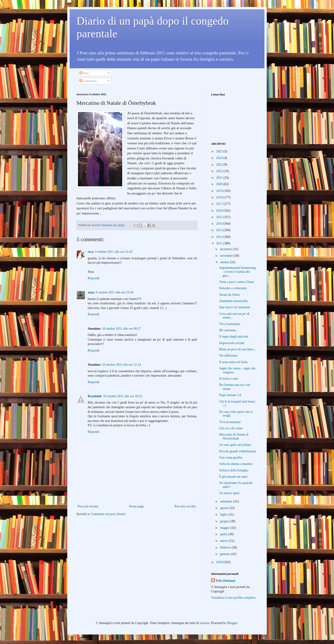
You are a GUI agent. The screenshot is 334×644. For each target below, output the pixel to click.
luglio (224, 514)
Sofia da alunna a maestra (236, 464)
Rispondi (94, 278)
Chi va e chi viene (231, 428)
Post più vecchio (185, 506)
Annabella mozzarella (233, 301)
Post (84, 73)
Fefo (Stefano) (225, 581)
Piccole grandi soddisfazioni (238, 451)
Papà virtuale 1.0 (230, 395)
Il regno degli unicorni (234, 337)
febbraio (226, 547)
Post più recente (88, 506)
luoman (204, 623)
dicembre (226, 249)
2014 (220, 224)
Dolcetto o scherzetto (233, 288)
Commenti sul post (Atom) (108, 514)
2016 (220, 211)
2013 (220, 230)
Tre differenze (228, 356)
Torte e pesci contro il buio (237, 282)
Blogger (232, 623)
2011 (220, 243)
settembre (227, 501)
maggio (225, 528)
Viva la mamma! (230, 422)
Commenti (88, 81)
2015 (220, 217)
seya (91, 252)
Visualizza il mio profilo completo (233, 598)
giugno (225, 521)
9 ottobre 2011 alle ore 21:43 (114, 252)
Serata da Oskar (230, 295)
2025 (220, 151)
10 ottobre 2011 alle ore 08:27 (121, 329)
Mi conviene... (229, 330)
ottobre (225, 262)
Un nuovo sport (229, 493)
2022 (220, 171)
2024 (220, 158)
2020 (220, 184)
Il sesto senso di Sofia (233, 362)
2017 (220, 204)
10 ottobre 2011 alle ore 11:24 (121, 365)
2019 (220, 191)
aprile (224, 534)
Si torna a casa (229, 379)
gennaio (225, 554)
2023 (220, 165)
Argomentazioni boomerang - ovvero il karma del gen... (237, 272)
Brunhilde (95, 396)
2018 (220, 197)
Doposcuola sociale (232, 343)
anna (91, 292)
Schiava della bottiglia (234, 470)
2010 (220, 562)
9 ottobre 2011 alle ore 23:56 (115, 292)
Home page (136, 506)
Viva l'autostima (230, 324)
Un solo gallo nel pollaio (235, 445)
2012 (220, 237)
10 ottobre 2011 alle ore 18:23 (123, 396)
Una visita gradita (231, 458)
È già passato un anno (233, 477)
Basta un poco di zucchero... (238, 349)
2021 (220, 178)
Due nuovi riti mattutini (235, 307)
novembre (227, 256)
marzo (224, 541)
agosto (225, 508)
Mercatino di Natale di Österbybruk (234, 437)
